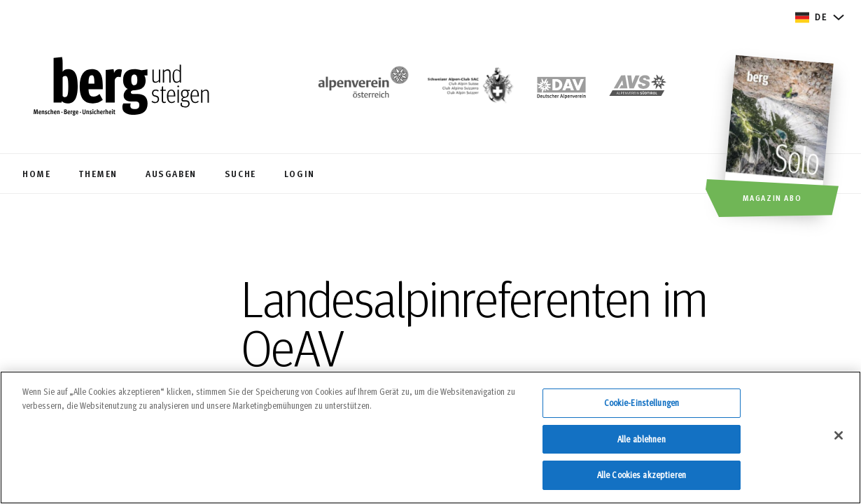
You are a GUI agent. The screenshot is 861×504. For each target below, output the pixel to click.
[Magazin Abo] (781, 138)
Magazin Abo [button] (772, 197)
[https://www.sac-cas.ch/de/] (469, 88)
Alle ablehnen (642, 445)
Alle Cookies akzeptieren (642, 482)
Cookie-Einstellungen (642, 409)
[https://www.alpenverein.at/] (360, 88)
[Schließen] (839, 442)
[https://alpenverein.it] (638, 88)
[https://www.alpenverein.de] (561, 88)
